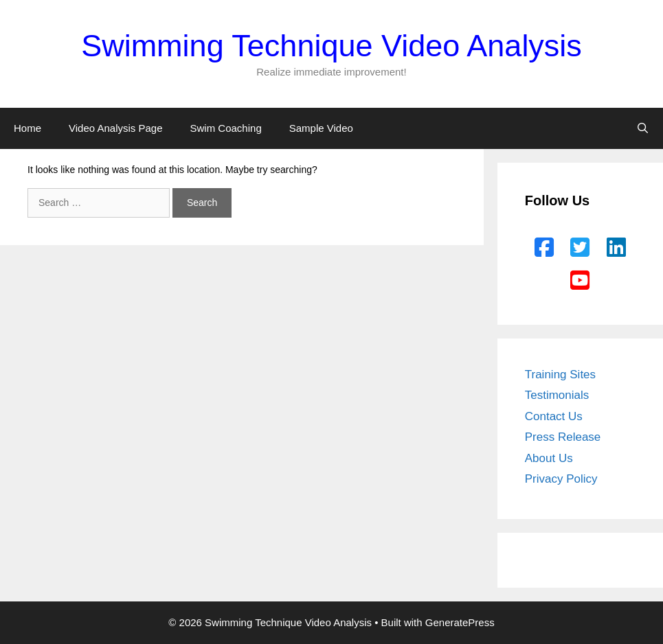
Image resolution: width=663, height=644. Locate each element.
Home (27, 128)
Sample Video (321, 128)
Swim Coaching (226, 128)
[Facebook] (544, 248)
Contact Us (554, 416)
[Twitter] (580, 248)
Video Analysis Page (116, 128)
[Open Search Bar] (643, 128)
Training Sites (560, 375)
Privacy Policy (561, 479)
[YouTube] (580, 281)
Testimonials (557, 395)
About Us (549, 458)
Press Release (563, 437)
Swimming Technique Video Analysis (331, 46)
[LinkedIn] (616, 248)
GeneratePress (460, 622)
